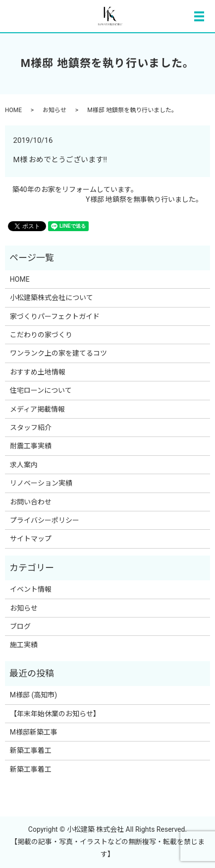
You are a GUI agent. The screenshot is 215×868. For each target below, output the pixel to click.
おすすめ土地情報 (38, 372)
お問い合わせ (31, 502)
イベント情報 (31, 589)
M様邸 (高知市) (33, 695)
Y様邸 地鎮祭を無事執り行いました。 (144, 199)
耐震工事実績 (34, 446)
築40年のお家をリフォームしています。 (75, 189)
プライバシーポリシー (45, 520)
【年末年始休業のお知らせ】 (55, 714)
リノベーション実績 (41, 483)
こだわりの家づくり (41, 335)
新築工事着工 (31, 750)
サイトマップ (31, 539)
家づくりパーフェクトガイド (55, 316)
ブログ (20, 626)
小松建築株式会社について (52, 298)
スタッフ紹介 (31, 428)
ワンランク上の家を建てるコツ (58, 353)
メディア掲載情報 (37, 409)
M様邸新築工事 (34, 732)
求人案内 (24, 465)
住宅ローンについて (41, 390)
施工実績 (24, 645)
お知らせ (54, 110)
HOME (13, 110)
